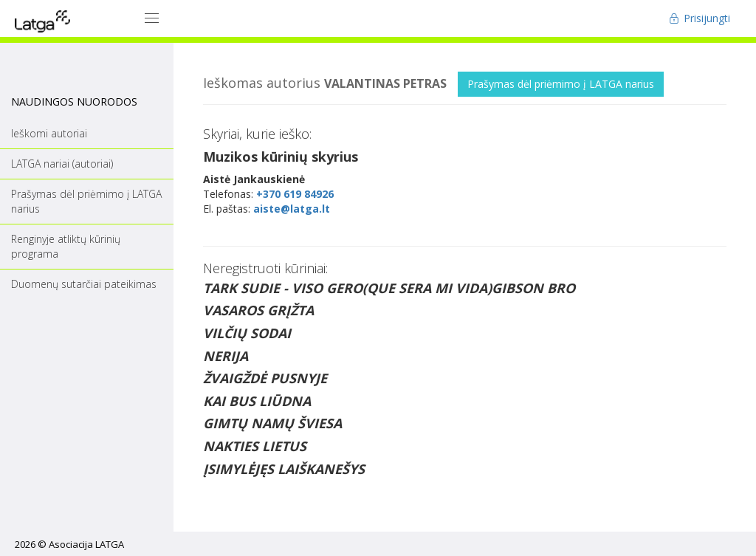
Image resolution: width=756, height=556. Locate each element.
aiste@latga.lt (292, 209)
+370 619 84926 (295, 194)
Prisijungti (700, 18)
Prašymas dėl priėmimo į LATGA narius (561, 84)
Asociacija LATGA (86, 544)
